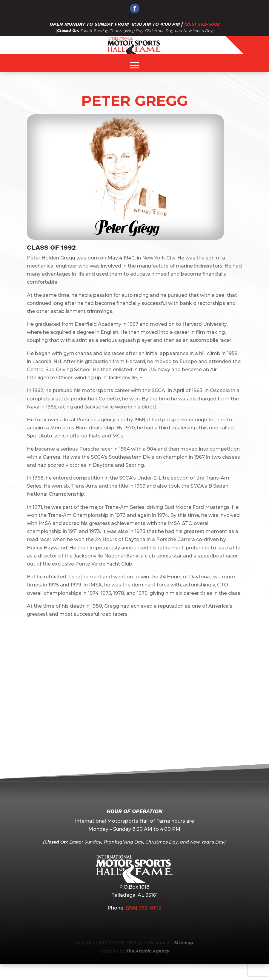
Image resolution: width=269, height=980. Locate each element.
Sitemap (184, 943)
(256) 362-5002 (202, 24)
